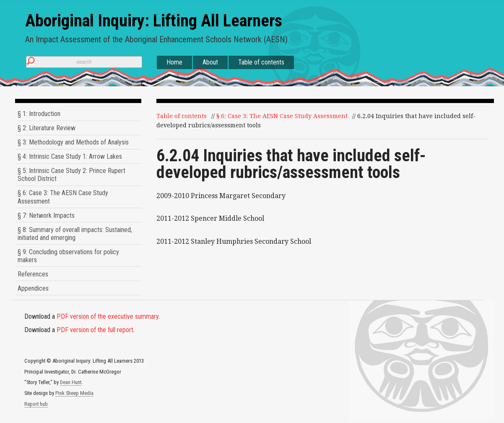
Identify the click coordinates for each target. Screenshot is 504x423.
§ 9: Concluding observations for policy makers (68, 256)
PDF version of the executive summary (108, 316)
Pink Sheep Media (74, 393)
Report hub (36, 404)
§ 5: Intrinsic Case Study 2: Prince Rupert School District (71, 175)
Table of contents (261, 62)
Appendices (33, 288)
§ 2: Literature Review (47, 128)
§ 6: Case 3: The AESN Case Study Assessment (63, 197)
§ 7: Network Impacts (46, 215)
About (210, 62)
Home (174, 62)
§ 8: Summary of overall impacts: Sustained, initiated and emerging (75, 234)
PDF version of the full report (95, 330)
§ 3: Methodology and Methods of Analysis (73, 142)
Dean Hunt (71, 382)
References (33, 274)
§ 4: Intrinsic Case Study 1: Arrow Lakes (70, 156)
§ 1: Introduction (39, 114)
